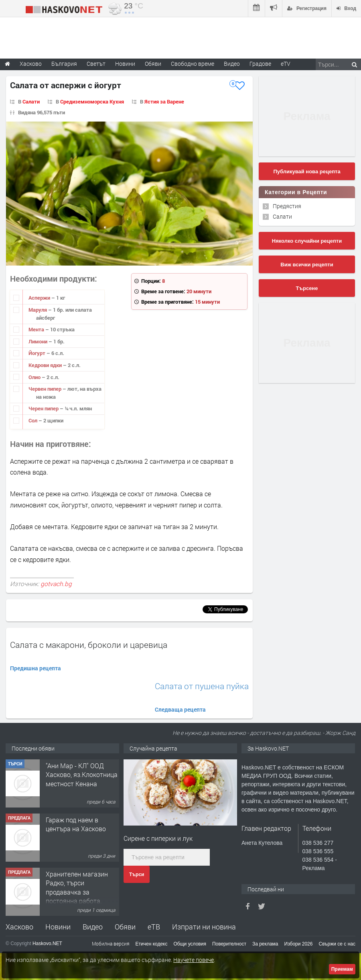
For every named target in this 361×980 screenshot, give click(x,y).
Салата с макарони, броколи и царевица (89, 645)
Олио (35, 377)
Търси (137, 874)
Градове (260, 64)
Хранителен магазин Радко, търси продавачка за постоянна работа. (77, 887)
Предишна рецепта (35, 668)
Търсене (307, 288)
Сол (33, 420)
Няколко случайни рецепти (307, 241)
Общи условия (190, 944)
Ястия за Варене (164, 101)
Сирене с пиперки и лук (158, 838)
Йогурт (38, 353)
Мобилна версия (111, 943)
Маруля (38, 310)
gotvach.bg (56, 584)
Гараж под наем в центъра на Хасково (76, 824)
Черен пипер (44, 408)
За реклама (265, 944)
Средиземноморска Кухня (92, 101)
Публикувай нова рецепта (307, 171)
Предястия (287, 206)
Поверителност (229, 944)
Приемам (342, 969)
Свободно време (193, 64)
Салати (31, 101)
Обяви (125, 927)
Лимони (39, 341)
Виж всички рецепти (307, 265)
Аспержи (40, 298)
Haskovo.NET (47, 943)
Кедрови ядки (46, 365)
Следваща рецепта (180, 709)
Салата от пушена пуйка (202, 686)
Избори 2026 (299, 944)
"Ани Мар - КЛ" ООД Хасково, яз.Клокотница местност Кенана (82, 775)
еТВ (154, 927)
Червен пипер (46, 389)
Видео (93, 927)
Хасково (19, 927)
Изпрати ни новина (204, 927)
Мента (37, 329)
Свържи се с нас (337, 944)
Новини (125, 64)
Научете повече (194, 960)
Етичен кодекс (152, 944)
